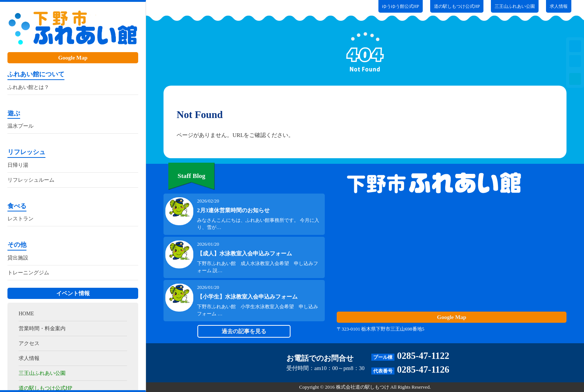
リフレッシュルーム (31, 180)
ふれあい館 (73, 29)
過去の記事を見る (244, 331)
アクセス (29, 343)
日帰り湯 (18, 165)
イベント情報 (73, 293)
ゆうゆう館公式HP (401, 6)
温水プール (20, 126)
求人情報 (29, 358)
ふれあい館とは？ (28, 87)
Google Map (73, 58)
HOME (26, 314)
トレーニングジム (28, 273)
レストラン (20, 219)
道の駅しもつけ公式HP (457, 6)
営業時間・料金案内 (42, 329)
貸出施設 (18, 258)
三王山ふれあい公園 (42, 373)
